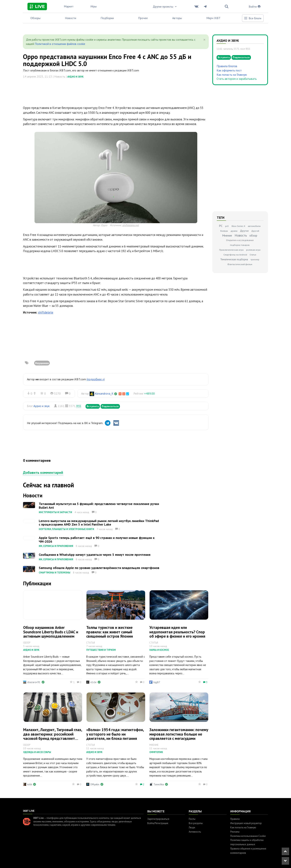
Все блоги (253, 18)
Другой (255, 231)
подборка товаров (240, 245)
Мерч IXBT (213, 18)
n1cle (93, 682)
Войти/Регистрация (158, 823)
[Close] (204, 40)
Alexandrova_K (104, 393)
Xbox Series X (238, 226)
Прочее (143, 18)
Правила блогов (227, 66)
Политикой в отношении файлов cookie (60, 44)
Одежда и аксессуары (37, 752)
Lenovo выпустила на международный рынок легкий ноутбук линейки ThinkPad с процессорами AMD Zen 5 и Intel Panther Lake (99, 523)
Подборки (107, 18)
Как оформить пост (229, 70)
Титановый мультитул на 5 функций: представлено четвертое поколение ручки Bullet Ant (99, 506)
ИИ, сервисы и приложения (56, 546)
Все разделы (196, 823)
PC (221, 226)
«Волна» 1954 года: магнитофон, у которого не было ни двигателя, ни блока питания (115, 734)
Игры (94, 6)
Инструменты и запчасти (55, 512)
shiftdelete (46, 312)
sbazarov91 (34, 682)
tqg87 (157, 682)
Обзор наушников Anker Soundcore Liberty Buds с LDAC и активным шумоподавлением (51, 632)
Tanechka (159, 784)
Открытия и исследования (240, 240)
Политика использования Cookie (248, 836)
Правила (235, 819)
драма (234, 231)
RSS (79, 406)
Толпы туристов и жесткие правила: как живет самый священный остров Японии (110, 632)
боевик (224, 231)
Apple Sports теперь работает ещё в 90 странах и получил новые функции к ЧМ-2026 (97, 540)
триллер (255, 259)
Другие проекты (165, 6)
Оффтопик (156, 752)
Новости (71, 18)
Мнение (227, 235)
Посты (192, 819)
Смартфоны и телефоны (55, 573)
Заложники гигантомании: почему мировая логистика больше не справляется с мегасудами (179, 734)
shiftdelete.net (131, 225)
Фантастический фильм (240, 264)
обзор (253, 235)
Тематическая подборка (234, 259)
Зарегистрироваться (158, 819)
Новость (241, 235)
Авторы (177, 18)
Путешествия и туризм (101, 650)
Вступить (93, 406)
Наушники (42, 363)
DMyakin (95, 784)
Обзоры (35, 18)
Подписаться (110, 406)
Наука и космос (159, 650)
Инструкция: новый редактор (246, 823)
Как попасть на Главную (232, 75)
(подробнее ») (96, 379)
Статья (253, 255)
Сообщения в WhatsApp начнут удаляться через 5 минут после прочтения (95, 555)
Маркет (69, 6)
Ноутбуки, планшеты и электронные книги (66, 529)
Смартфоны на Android (235, 255)
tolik (30, 784)
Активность (195, 832)
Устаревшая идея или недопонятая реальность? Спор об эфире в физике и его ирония (177, 632)
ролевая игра (253, 250)
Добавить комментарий (43, 472)
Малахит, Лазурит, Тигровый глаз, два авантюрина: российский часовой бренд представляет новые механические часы (53, 736)
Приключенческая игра (231, 250)
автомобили (254, 226)
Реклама (235, 832)
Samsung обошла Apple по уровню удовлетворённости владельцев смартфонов (99, 568)
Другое (244, 231)
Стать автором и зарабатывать (237, 79)
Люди (192, 827)
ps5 (227, 226)
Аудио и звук (75, 77)
